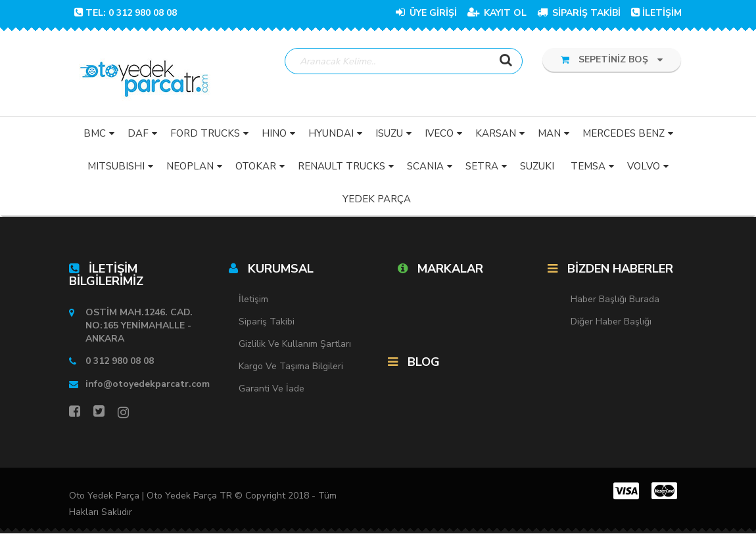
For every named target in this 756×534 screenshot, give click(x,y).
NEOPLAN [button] (190, 166)
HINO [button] (274, 133)
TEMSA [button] (588, 166)
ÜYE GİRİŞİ (426, 13)
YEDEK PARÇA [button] (377, 199)
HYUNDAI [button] (331, 133)
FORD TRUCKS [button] (205, 133)
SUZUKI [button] (537, 166)
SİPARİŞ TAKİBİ (579, 13)
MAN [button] (549, 133)
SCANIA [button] (425, 166)
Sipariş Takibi (267, 322)
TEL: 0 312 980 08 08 (126, 13)
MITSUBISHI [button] (116, 166)
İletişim (253, 300)
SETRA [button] (482, 166)
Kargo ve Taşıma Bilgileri (291, 367)
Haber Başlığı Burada (615, 300)
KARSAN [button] (496, 133)
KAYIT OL (497, 13)
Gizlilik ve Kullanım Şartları (295, 345)
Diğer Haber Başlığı (611, 322)
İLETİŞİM (656, 13)
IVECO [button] (439, 133)
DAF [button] (138, 133)
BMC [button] (95, 133)
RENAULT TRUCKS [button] (342, 166)
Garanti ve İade (272, 389)
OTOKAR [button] (256, 166)
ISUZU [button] (389, 133)
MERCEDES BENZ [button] (624, 133)
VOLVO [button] (644, 166)
